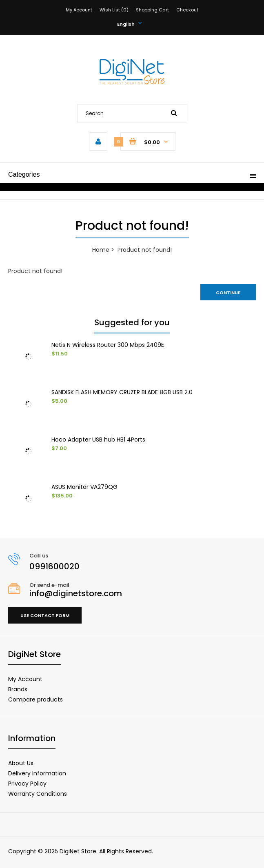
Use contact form (45, 615)
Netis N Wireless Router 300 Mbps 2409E (108, 345)
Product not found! (145, 250)
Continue (228, 293)
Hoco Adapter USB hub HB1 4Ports (98, 440)
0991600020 (54, 566)
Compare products (35, 699)
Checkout (187, 10)
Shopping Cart (152, 10)
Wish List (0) (114, 10)
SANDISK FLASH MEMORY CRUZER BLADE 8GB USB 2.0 (122, 392)
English (126, 24)
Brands (18, 689)
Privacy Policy (27, 784)
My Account (79, 10)
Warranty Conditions (38, 794)
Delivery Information (37, 773)
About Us (21, 763)
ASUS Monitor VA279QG (84, 487)
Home (101, 250)
